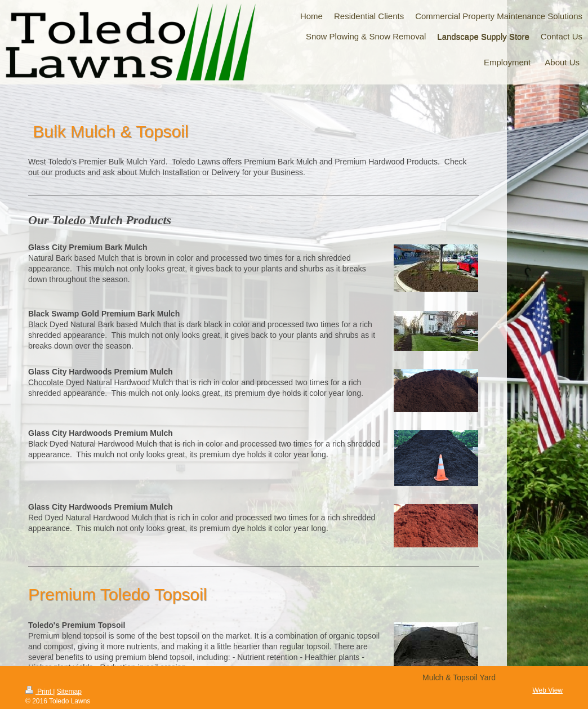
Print (39, 692)
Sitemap (69, 692)
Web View (547, 690)
